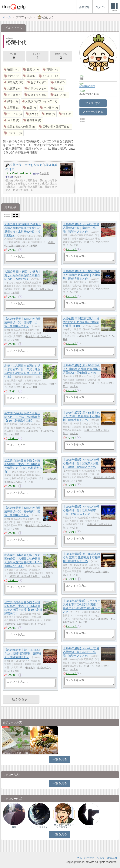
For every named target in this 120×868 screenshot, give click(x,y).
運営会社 (112, 858)
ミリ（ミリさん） (39, 827)
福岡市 (91, 86)
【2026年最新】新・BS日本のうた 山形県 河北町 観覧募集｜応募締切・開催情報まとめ (82, 369)
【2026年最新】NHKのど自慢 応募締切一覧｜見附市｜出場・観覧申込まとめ (23, 322)
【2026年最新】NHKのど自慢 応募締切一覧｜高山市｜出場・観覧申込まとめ (81, 652)
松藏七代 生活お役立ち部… (95, 336)
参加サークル (61, 56)
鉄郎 (14, 827)
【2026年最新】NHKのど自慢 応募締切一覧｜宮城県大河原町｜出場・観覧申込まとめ (81, 463)
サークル (77, 858)
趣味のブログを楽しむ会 (16, 753)
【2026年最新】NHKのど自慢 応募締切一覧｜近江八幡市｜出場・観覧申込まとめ (81, 510)
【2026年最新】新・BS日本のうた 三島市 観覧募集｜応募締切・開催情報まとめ (81, 557)
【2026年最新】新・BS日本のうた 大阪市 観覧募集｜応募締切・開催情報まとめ (23, 653)
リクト (89, 827)
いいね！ (13, 250)
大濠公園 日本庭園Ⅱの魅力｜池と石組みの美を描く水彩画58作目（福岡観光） (23, 275)
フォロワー (37, 56)
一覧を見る (60, 759)
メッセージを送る (93, 112)
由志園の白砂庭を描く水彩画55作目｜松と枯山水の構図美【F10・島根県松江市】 (22, 417)
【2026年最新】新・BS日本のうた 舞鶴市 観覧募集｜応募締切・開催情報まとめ (81, 275)
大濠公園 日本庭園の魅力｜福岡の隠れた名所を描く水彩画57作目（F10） (81, 322)
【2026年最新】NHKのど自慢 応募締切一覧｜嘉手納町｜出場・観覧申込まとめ (23, 511)
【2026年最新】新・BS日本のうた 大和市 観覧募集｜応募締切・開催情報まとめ (81, 416)
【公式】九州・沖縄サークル (44, 752)
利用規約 (89, 858)
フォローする (93, 103)
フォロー (14, 56)
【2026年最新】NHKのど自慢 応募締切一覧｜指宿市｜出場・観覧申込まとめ (81, 228)
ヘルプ (101, 858)
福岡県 (83, 86)
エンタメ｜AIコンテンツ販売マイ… (64, 826)
